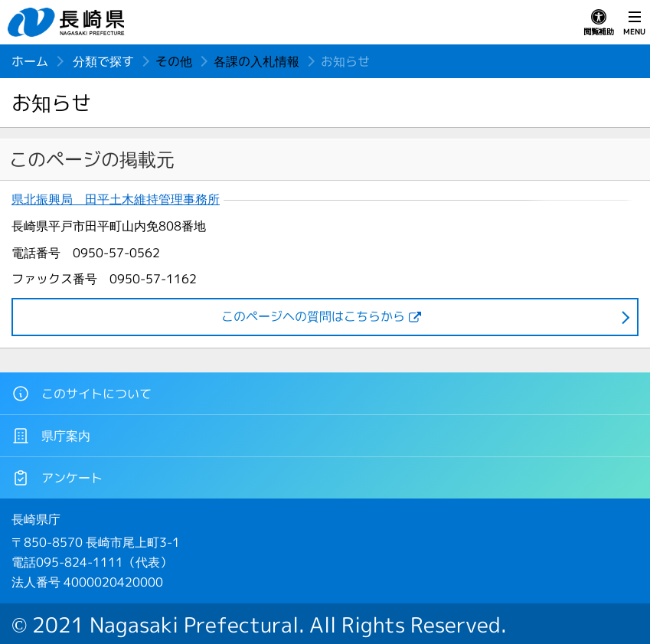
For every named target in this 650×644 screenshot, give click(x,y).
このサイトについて (82, 394)
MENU (634, 23)
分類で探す (103, 61)
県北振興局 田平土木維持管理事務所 (116, 199)
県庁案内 (51, 436)
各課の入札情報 (256, 61)
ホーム (30, 61)
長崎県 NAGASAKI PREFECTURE (68, 22)
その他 (174, 61)
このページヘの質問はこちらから (313, 316)
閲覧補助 (599, 23)
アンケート (57, 478)
